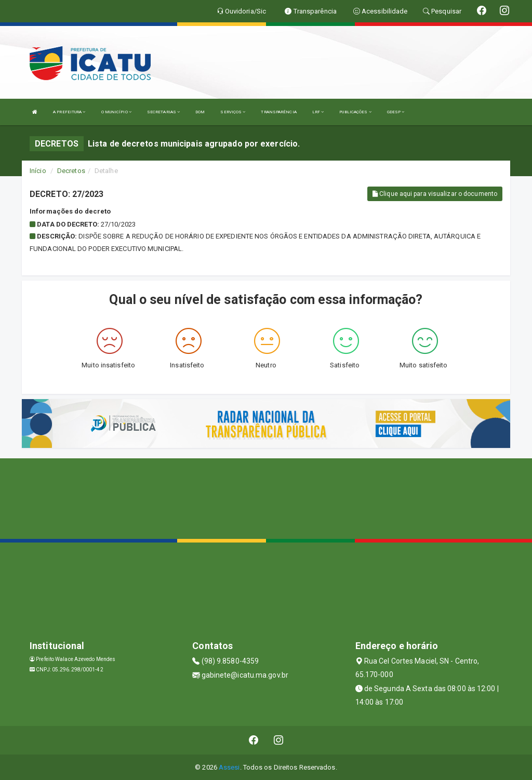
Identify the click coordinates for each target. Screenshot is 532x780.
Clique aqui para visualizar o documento (435, 194)
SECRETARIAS (163, 112)
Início (38, 171)
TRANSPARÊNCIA (278, 112)
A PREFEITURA (69, 112)
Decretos (71, 171)
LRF (318, 112)
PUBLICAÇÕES (355, 112)
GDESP (396, 112)
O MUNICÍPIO (116, 112)
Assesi (229, 767)
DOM (200, 112)
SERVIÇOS (233, 112)
